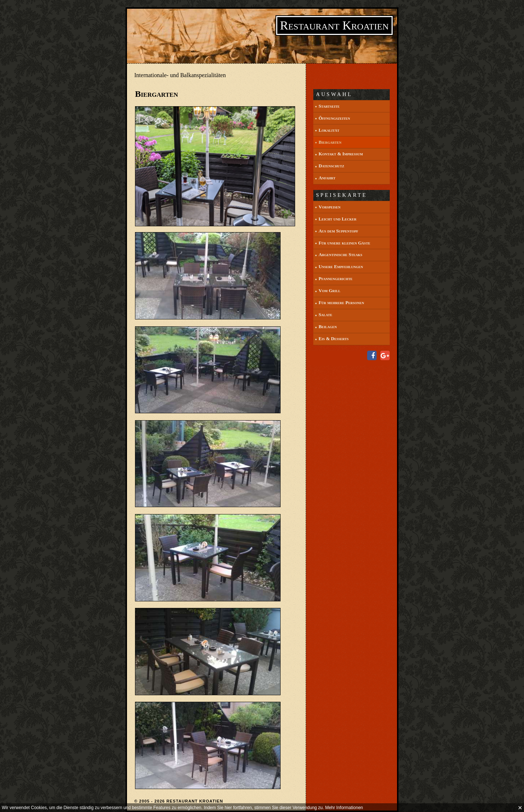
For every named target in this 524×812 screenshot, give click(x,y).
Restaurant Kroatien (334, 25)
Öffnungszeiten (334, 118)
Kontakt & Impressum (341, 154)
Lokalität (329, 130)
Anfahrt (327, 178)
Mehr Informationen (344, 808)
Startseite (329, 106)
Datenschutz (331, 166)
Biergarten (330, 142)
